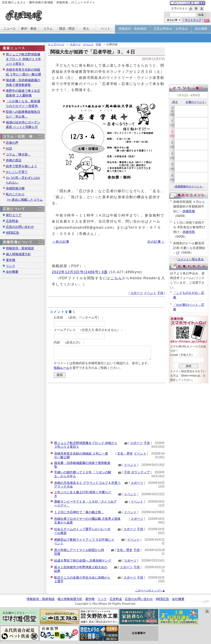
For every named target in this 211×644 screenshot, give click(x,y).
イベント (88, 44)
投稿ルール (62, 368)
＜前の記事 (61, 242)
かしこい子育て (17, 172)
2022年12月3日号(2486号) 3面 (80, 272)
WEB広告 (13, 233)
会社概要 (12, 272)
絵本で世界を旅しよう (21, 166)
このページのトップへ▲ (150, 590)
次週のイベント (196, 102)
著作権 (11, 260)
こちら (116, 278)
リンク (11, 266)
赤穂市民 (189, 232)
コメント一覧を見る (189, 259)
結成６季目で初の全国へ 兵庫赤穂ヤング (83, 561)
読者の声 (12, 143)
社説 (9, 149)
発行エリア (14, 215)
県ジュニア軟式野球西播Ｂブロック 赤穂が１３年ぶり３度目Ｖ (23, 59)
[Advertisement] (106, 411)
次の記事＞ (156, 242)
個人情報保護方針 (18, 254)
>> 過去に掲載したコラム (25, 200)
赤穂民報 (189, 211)
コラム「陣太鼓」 (18, 154)
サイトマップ (193, 20)
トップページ (56, 44)
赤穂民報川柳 (15, 188)
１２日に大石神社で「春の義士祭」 (79, 512)
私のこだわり (15, 194)
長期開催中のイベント (189, 186)
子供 (98, 44)
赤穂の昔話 (14, 160)
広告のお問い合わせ (20, 227)
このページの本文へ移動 (188, 3)
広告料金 (12, 221)
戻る (174, 102)
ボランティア (140, 472)
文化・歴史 (125, 454)
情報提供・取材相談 (20, 248)
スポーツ (75, 44)
